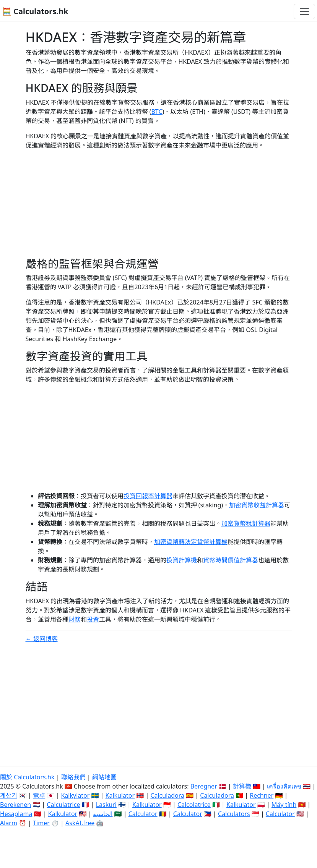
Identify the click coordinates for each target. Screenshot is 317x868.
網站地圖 (104, 777)
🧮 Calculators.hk (35, 11)
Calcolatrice (194, 805)
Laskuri (106, 805)
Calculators (234, 814)
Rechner (262, 795)
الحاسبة (103, 814)
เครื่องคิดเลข (284, 786)
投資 (93, 619)
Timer (41, 823)
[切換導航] (304, 11)
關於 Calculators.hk (27, 777)
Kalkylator (75, 795)
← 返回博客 (42, 639)
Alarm (9, 823)
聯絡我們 (73, 777)
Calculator (143, 814)
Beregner (204, 786)
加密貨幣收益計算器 (257, 505)
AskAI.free (80, 823)
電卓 (39, 795)
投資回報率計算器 (148, 496)
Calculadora (167, 795)
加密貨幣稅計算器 (246, 523)
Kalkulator (120, 795)
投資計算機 (182, 560)
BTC (157, 112)
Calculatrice (63, 805)
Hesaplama (16, 814)
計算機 (242, 786)
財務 (75, 619)
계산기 (9, 795)
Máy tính (284, 805)
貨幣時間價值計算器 (231, 560)
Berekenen (15, 805)
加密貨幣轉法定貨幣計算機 (191, 542)
